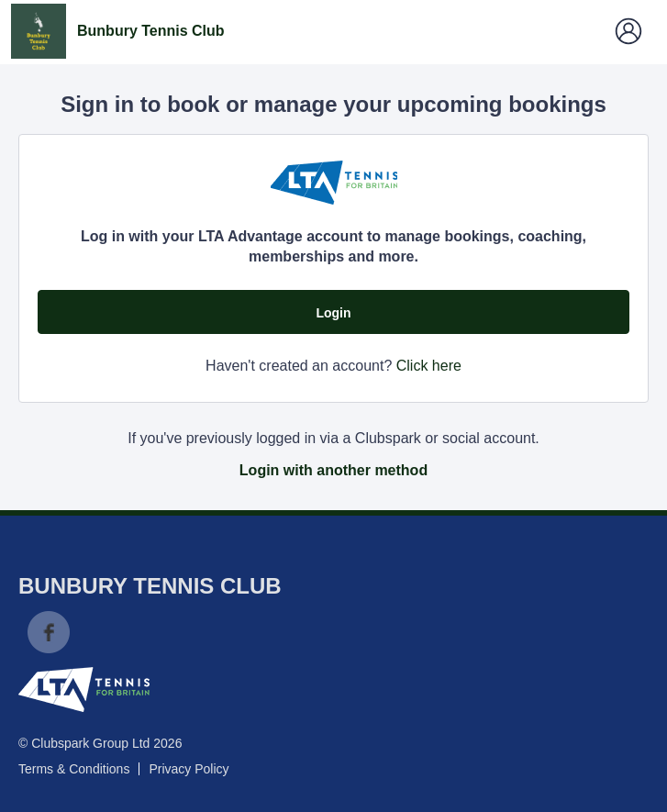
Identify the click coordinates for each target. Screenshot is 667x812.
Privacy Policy (189, 769)
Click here (429, 366)
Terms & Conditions (74, 769)
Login (333, 313)
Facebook (49, 632)
